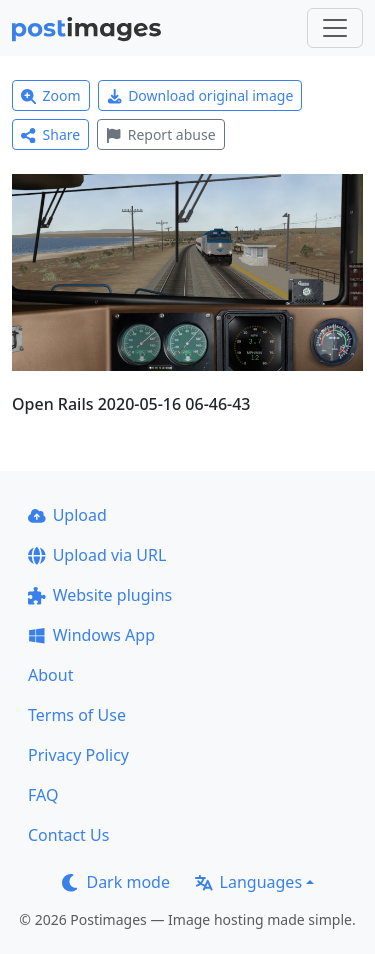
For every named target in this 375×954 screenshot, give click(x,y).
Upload (67, 515)
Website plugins (100, 595)
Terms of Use (77, 715)
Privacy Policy (78, 755)
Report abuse (160, 134)
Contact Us (68, 835)
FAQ (43, 795)
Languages (248, 882)
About (50, 675)
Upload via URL (97, 555)
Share (50, 134)
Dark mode (116, 882)
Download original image (200, 95)
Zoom (51, 95)
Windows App (91, 635)
